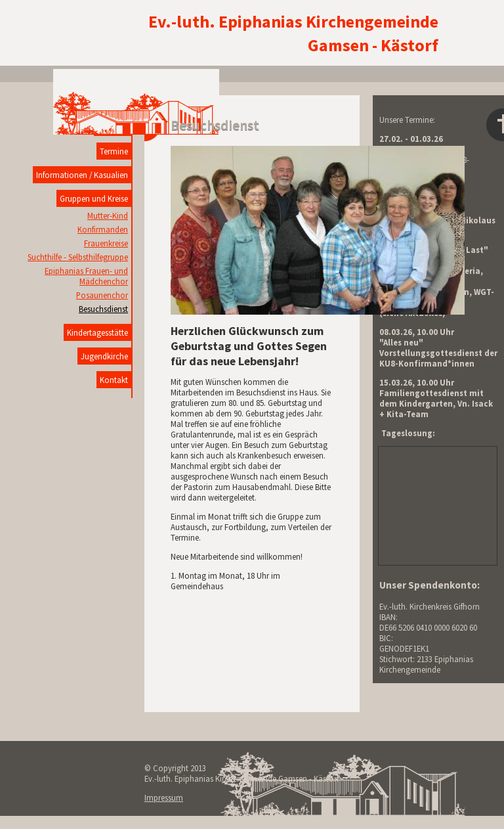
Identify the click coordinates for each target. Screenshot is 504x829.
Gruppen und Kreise (94, 198)
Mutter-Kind (108, 215)
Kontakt (114, 380)
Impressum (164, 797)
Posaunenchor (102, 295)
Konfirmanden (103, 229)
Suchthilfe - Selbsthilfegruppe (78, 257)
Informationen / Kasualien (82, 175)
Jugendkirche (104, 356)
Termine (114, 151)
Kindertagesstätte (97, 332)
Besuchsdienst (103, 309)
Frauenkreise (106, 243)
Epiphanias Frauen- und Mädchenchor (86, 276)
